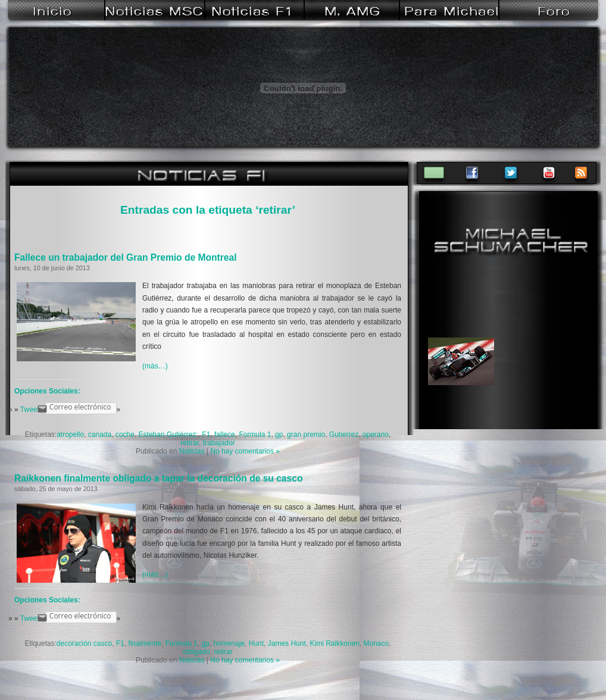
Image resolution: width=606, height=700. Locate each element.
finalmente (145, 643)
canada (100, 435)
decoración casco (84, 643)
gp (279, 435)
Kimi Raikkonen (334, 643)
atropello (70, 435)
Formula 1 (255, 435)
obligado (196, 652)
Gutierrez (344, 435)
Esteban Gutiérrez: (168, 435)
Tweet (30, 410)
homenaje (229, 643)
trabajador (219, 443)
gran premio (306, 435)
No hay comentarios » (245, 451)
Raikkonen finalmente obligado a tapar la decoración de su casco (158, 478)
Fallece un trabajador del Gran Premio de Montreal (125, 257)
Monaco (377, 643)
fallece (225, 435)
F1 (206, 435)
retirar (190, 443)
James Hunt (287, 643)
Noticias (192, 451)
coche (125, 435)
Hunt (256, 643)
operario (376, 435)
